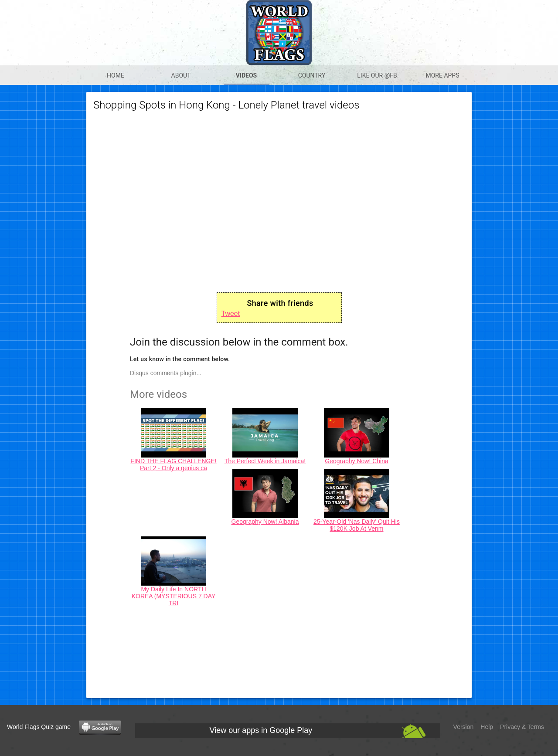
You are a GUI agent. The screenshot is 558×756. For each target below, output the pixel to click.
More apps (442, 75)
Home (116, 75)
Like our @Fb (377, 75)
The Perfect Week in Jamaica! (265, 461)
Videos (247, 75)
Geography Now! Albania (265, 522)
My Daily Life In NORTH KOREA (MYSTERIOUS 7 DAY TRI (174, 596)
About (181, 75)
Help (487, 727)
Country (312, 75)
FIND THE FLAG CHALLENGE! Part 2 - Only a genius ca (173, 464)
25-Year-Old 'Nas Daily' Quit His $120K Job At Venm (357, 525)
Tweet (231, 314)
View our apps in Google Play (261, 730)
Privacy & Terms (522, 727)
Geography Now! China (357, 461)
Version (464, 727)
